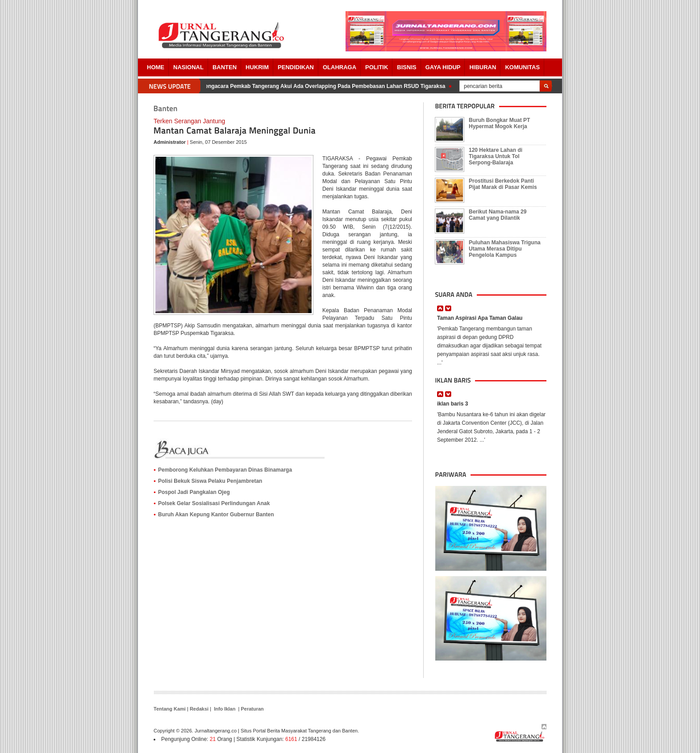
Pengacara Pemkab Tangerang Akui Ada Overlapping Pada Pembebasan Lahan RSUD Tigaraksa (325, 86)
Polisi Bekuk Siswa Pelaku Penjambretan (210, 481)
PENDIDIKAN (296, 67)
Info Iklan (225, 709)
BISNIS (406, 67)
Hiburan (483, 67)
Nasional (188, 67)
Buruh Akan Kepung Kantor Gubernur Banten (216, 515)
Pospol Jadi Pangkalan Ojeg (194, 492)
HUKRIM (257, 67)
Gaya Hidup (443, 67)
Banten (225, 67)
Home (156, 67)
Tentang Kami (170, 709)
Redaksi (199, 709)
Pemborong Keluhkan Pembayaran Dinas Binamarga (225, 470)
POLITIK (377, 67)
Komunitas (522, 67)
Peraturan (252, 709)
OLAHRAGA (340, 67)
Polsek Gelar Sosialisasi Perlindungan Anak (214, 503)
